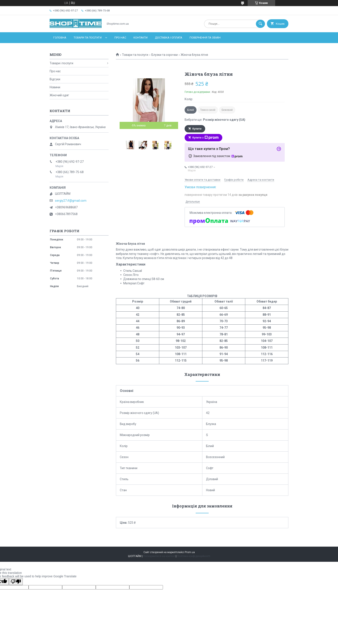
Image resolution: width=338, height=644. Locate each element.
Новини (55, 87)
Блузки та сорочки (165, 55)
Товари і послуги (61, 63)
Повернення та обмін (205, 38)
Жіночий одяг (59, 95)
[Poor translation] (16, 582)
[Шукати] (260, 24)
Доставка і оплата (169, 38)
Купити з (206, 138)
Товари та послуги (88, 38)
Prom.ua (190, 552)
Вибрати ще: (215, 120)
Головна (60, 38)
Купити (197, 129)
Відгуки (55, 79)
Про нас (120, 38)
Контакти (141, 38)
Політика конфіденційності (194, 556)
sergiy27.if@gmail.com (71, 201)
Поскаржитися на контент (159, 556)
